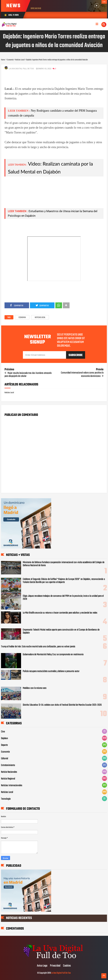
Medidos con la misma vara (35, 688)
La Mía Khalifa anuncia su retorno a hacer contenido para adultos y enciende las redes (60, 613)
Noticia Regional (8, 779)
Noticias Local (40, 318)
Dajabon (5, 738)
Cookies (67, 966)
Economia (22, 318)
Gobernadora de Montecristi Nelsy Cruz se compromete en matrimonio (53, 655)
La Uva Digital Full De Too (61, 973)
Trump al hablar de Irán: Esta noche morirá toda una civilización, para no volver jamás (38, 647)
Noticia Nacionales (9, 772)
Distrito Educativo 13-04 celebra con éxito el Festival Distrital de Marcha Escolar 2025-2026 (62, 705)
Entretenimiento (8, 765)
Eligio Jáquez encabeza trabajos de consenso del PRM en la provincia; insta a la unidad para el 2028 (63, 598)
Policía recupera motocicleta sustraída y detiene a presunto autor (51, 671)
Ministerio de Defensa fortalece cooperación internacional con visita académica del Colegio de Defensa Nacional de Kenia (64, 564)
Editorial (5, 759)
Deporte (4, 745)
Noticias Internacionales (12, 786)
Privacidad (55, 966)
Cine (3, 732)
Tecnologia (6, 799)
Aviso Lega (42, 966)
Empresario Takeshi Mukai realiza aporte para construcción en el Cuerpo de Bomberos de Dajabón (61, 631)
